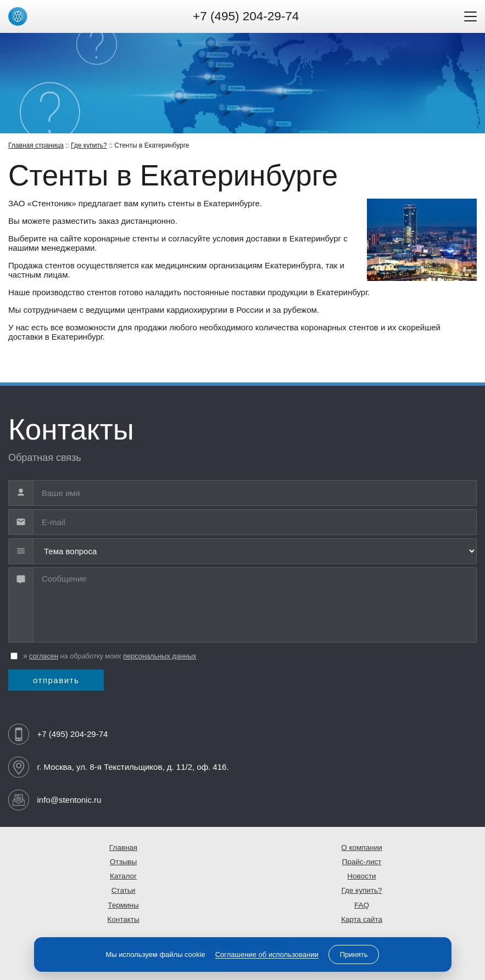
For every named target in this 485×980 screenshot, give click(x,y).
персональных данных (160, 656)
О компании (361, 847)
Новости (361, 876)
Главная (123, 847)
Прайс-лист (362, 862)
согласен (44, 656)
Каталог (123, 876)
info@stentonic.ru (69, 800)
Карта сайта (362, 919)
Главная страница (36, 145)
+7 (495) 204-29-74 (246, 16)
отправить (56, 680)
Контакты (123, 919)
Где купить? (89, 145)
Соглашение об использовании (267, 954)
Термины (123, 905)
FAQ (362, 905)
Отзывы (123, 862)
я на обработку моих (110, 656)
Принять (354, 954)
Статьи (124, 890)
